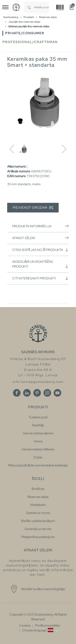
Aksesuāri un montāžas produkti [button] (40, 264)
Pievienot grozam (33, 208)
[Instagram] (47, 393)
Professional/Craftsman (30, 42)
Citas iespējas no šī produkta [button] (40, 250)
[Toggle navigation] (5, 7)
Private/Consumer (25, 33)
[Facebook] (17, 393)
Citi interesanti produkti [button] (40, 278)
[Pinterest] (37, 393)
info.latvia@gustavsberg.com (38, 382)
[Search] (29, 7)
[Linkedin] (27, 393)
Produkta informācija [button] (40, 226)
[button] (40, 630)
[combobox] (41, 7)
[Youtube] (57, 393)
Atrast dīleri (40, 238)
